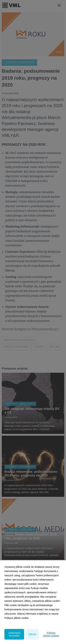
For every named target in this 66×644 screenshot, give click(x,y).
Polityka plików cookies (51, 634)
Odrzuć (32, 634)
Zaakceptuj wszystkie (14, 634)
